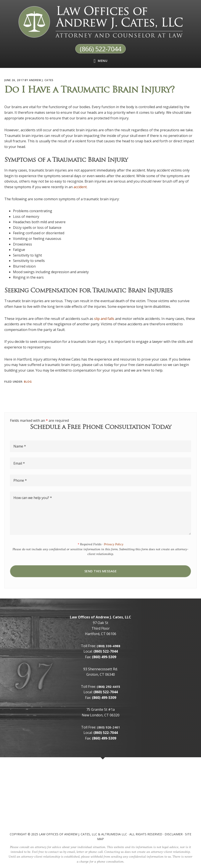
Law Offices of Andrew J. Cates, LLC (68, 834)
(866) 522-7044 (100, 49)
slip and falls (104, 318)
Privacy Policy (114, 544)
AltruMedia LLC (114, 834)
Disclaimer (174, 834)
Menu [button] (103, 60)
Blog (28, 382)
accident (80, 187)
